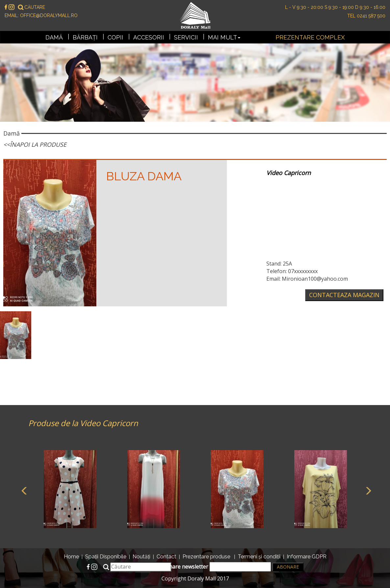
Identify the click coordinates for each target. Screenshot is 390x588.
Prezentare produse (206, 557)
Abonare (288, 567)
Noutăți (141, 557)
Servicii (186, 37)
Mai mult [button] (224, 37)
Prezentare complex (310, 37)
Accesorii (149, 37)
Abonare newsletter (215, 567)
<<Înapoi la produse (35, 144)
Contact (166, 557)
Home (71, 557)
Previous (23, 490)
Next (367, 490)
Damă (54, 37)
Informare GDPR (307, 557)
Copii (115, 37)
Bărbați (85, 37)
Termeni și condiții (259, 557)
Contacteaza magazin (344, 295)
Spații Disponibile (106, 557)
